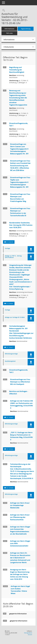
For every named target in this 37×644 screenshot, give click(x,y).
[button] (31, 249)
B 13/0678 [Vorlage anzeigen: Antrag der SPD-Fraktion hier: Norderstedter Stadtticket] (10, 242)
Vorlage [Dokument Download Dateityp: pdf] (7, 248)
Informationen (9, 29)
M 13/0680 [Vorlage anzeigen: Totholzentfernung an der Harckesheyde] (10, 488)
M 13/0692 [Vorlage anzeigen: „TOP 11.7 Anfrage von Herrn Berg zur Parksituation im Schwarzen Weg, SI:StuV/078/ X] (10, 449)
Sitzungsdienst (28, 634)
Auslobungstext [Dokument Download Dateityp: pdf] (10, 361)
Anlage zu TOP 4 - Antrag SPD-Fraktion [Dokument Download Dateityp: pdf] (13, 257)
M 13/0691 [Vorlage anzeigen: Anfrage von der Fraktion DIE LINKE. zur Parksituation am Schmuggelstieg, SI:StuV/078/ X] (10, 417)
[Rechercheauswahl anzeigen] (3, 10)
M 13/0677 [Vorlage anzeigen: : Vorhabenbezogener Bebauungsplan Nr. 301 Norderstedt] (10, 347)
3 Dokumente (9, 47)
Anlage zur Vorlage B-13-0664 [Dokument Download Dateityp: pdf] (15, 317)
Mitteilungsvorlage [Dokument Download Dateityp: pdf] (11, 354)
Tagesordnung (26, 29)
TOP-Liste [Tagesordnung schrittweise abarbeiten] (9, 33)
